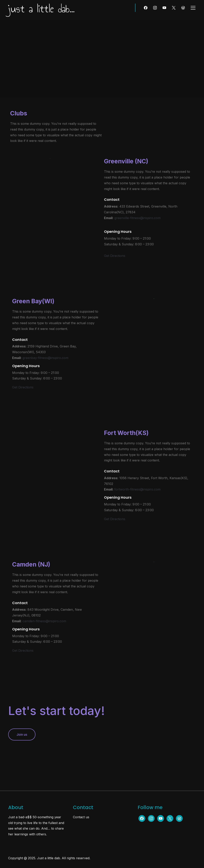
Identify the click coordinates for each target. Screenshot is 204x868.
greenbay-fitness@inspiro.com (45, 358)
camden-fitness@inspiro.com (44, 621)
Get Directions (115, 256)
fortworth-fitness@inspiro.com (137, 489)
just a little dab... (41, 9)
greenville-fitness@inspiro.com (137, 218)
